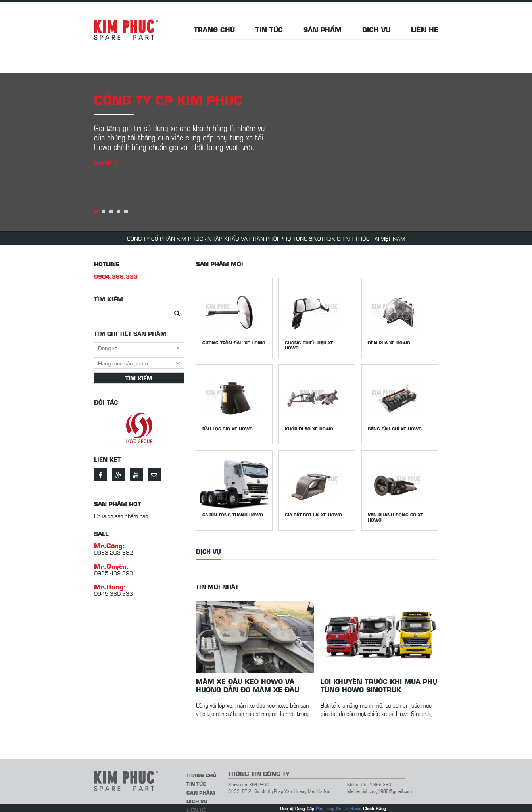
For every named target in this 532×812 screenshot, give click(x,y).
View (106, 162)
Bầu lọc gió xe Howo (228, 428)
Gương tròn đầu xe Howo (234, 343)
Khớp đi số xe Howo (309, 428)
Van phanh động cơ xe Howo (396, 516)
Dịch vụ (376, 29)
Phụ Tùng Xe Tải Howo (339, 806)
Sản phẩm (323, 29)
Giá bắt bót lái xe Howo (314, 513)
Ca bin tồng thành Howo (233, 513)
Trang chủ (214, 29)
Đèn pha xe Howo (389, 343)
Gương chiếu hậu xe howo (310, 345)
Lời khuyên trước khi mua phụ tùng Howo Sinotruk (379, 683)
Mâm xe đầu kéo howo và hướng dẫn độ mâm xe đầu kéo (248, 683)
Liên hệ (425, 29)
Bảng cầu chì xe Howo (395, 428)
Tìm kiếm (139, 378)
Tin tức (269, 29)
